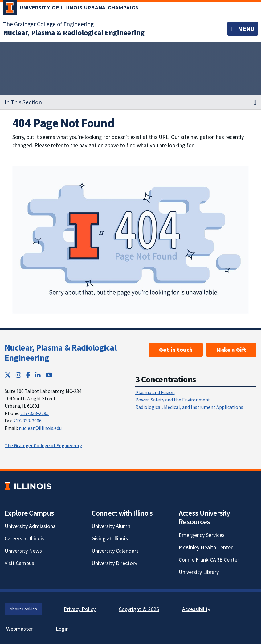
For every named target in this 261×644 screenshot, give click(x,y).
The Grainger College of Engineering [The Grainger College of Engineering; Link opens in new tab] (48, 24)
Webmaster (19, 629)
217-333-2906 (27, 421)
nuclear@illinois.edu (40, 428)
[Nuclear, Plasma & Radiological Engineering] (74, 33)
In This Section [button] (23, 102)
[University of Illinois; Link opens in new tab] (28, 486)
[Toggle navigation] (243, 29)
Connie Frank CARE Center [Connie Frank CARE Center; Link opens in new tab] (209, 560)
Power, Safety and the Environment (173, 400)
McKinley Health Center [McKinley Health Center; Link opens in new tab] (206, 547)
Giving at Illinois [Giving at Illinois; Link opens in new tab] (110, 538)
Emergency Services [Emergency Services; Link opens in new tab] (202, 535)
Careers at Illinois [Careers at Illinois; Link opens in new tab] (24, 538)
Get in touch (176, 350)
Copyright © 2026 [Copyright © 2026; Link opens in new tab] (139, 609)
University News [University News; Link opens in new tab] (23, 551)
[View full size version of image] (131, 240)
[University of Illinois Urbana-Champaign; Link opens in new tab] (71, 9)
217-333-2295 (35, 413)
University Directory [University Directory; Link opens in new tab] (114, 563)
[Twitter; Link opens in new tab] (8, 375)
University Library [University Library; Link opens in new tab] (199, 572)
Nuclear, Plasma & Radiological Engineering (61, 353)
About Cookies (23, 609)
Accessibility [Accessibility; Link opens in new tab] (196, 609)
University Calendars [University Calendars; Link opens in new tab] (115, 551)
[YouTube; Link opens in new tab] (49, 375)
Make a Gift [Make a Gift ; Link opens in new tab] (231, 350)
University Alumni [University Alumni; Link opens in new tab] (112, 526)
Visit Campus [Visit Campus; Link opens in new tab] (19, 563)
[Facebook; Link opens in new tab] (28, 375)
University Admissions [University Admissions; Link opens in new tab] (30, 526)
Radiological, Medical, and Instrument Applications (189, 407)
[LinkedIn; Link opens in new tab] (38, 375)
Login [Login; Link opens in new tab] (62, 629)
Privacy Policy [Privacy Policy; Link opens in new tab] (80, 609)
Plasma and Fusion (155, 392)
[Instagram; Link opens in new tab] (18, 375)
